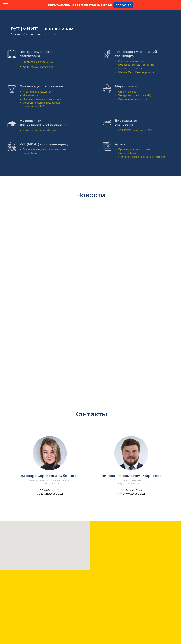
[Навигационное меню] (6, 5)
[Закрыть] (176, 5)
